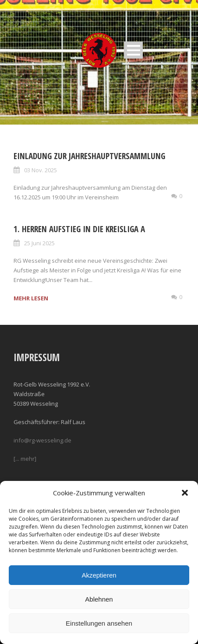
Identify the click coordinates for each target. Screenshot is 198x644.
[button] (185, 493)
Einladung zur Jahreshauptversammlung (89, 156)
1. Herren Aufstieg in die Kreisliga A (79, 229)
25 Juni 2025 (39, 243)
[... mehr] (25, 459)
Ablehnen (99, 599)
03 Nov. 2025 (41, 170)
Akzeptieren (99, 575)
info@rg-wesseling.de (42, 440)
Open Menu (133, 50)
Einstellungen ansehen (99, 623)
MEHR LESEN (31, 298)
